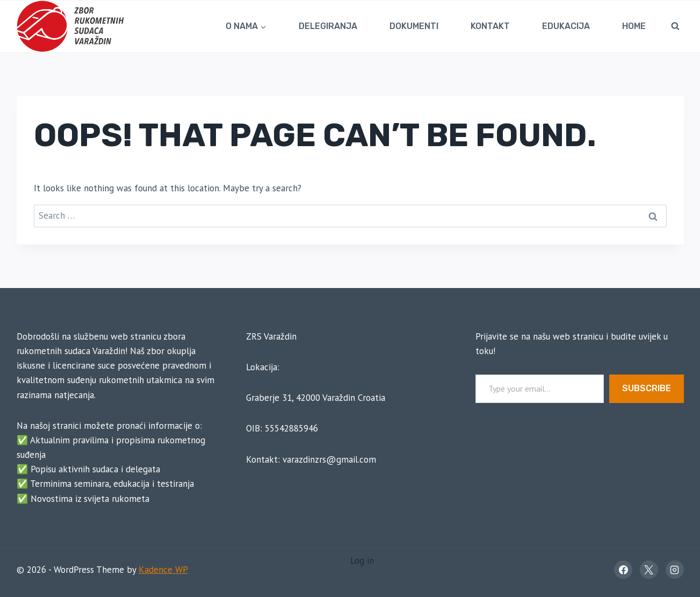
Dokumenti (414, 26)
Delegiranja (328, 26)
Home (634, 26)
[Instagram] (675, 570)
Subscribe (647, 388)
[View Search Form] (675, 26)
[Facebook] (623, 570)
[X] (649, 570)
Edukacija (566, 26)
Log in (362, 560)
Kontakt (490, 26)
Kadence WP (163, 570)
